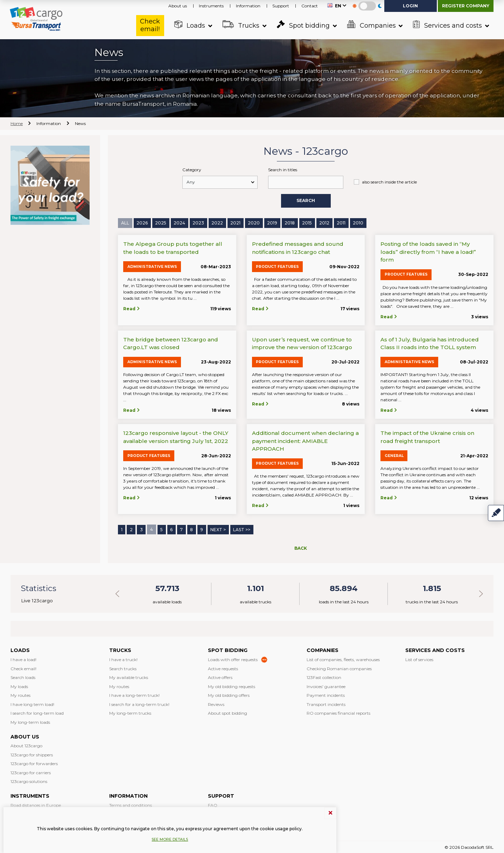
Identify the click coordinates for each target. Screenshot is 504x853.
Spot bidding (303, 25)
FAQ (213, 804)
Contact (310, 6)
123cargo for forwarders (34, 762)
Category (192, 170)
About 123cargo (26, 745)
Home (17, 123)
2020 (254, 223)
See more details (170, 840)
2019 (272, 223)
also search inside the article (389, 182)
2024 (179, 223)
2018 (290, 223)
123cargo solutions (29, 780)
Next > (218, 529)
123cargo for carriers (31, 772)
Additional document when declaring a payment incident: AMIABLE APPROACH (305, 441)
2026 (142, 223)
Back (301, 547)
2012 (324, 223)
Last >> (242, 529)
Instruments (211, 6)
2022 (217, 223)
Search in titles (283, 170)
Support (281, 6)
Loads (190, 25)
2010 (358, 223)
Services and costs (448, 25)
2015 (307, 223)
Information (248, 6)
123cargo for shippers (32, 754)
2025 (161, 223)
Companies (372, 25)
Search (306, 200)
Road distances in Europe (36, 804)
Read (132, 308)
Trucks (241, 25)
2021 (235, 223)
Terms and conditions (131, 804)
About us (178, 6)
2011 (341, 223)
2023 (198, 223)
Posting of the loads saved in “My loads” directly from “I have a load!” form (428, 251)
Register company (466, 6)
